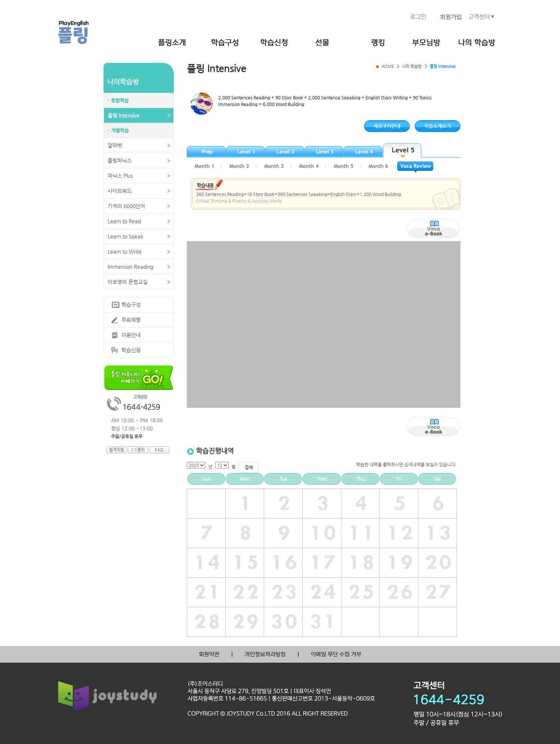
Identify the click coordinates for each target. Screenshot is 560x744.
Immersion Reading (130, 267)
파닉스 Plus (120, 176)
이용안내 (131, 335)
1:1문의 (138, 450)
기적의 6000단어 (126, 206)
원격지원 (117, 450)
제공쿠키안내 (387, 126)
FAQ (159, 450)
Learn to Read (124, 221)
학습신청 (131, 350)
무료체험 (131, 320)
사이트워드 (120, 191)
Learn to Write (125, 251)
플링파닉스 (120, 160)
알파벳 (115, 145)
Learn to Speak (125, 236)
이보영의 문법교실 (128, 282)
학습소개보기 (438, 126)
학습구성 (131, 305)
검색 (249, 467)
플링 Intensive (124, 115)
